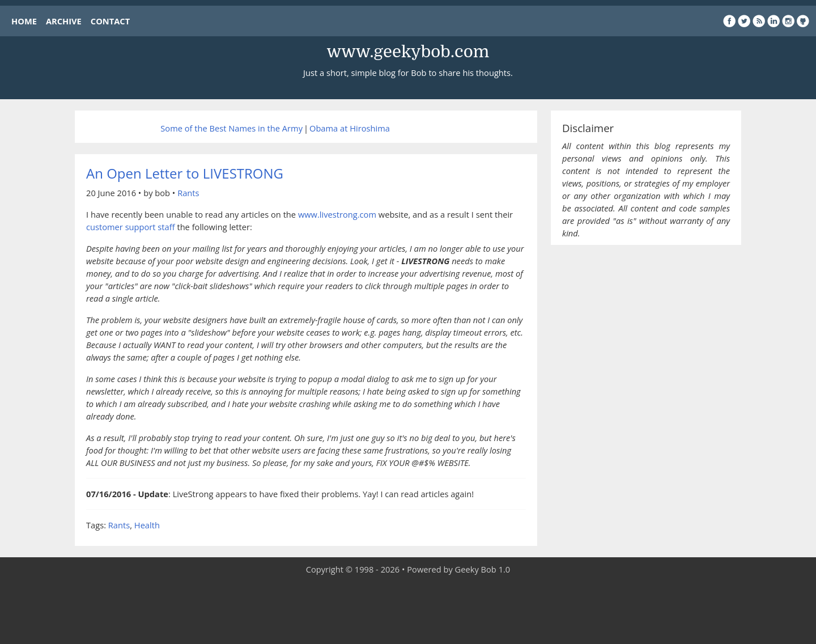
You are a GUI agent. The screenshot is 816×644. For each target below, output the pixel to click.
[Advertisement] (408, 610)
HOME (24, 21)
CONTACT (110, 21)
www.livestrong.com (337, 214)
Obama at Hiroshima (350, 128)
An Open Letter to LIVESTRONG (185, 173)
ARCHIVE (64, 21)
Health (147, 525)
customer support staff (131, 227)
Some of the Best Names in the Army (231, 128)
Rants (188, 193)
